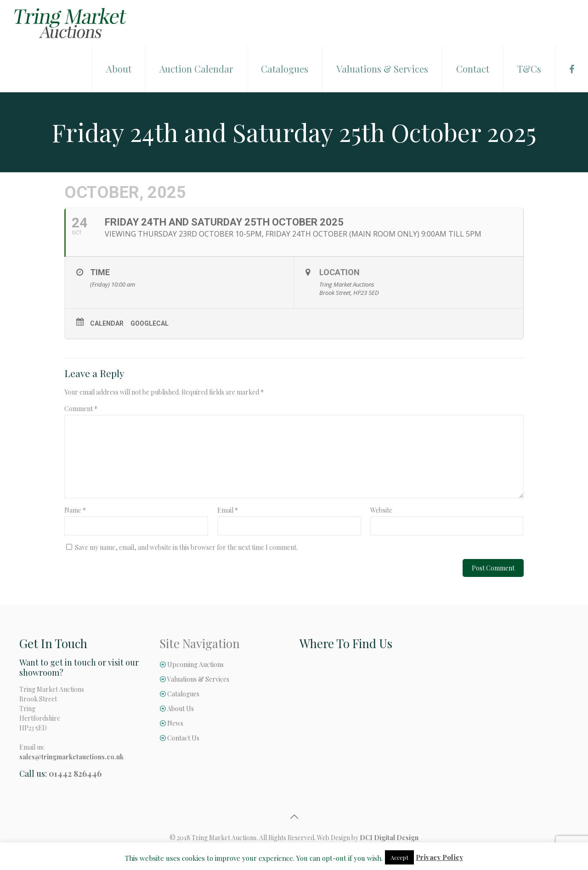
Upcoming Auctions (195, 664)
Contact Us (183, 738)
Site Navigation (200, 643)
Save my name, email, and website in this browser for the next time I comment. (186, 547)
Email (228, 510)
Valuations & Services (198, 679)
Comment (81, 409)
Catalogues (183, 694)
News (175, 723)
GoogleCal (150, 323)
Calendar (107, 323)
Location (339, 272)
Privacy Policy (439, 857)
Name (75, 510)
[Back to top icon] (294, 816)
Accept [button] (399, 857)
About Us (181, 709)
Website (381, 510)
